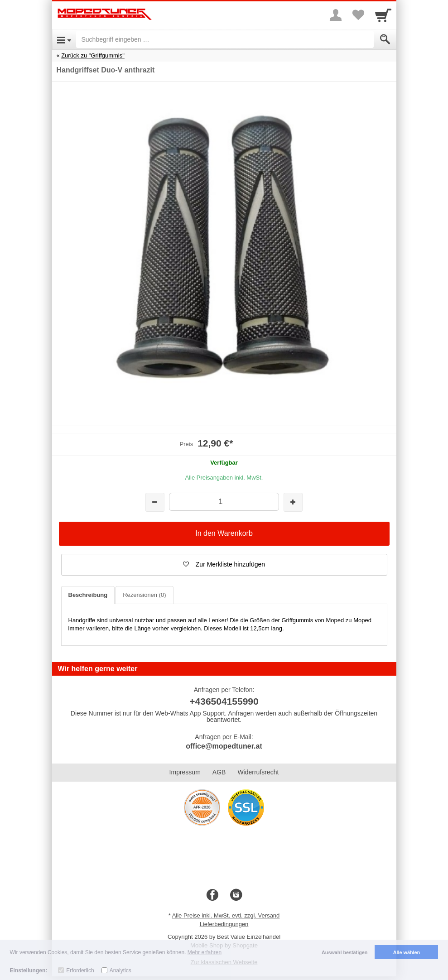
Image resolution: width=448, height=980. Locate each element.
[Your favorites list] (358, 15)
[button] (224, 565)
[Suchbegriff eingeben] (225, 39)
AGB (219, 772)
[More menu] (336, 15)
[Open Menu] (64, 39)
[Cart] (383, 15)
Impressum (185, 772)
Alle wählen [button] (407, 952)
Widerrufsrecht (258, 772)
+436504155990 (224, 701)
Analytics (120, 970)
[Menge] (224, 502)
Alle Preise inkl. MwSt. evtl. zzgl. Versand (226, 915)
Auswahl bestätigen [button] (344, 952)
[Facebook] (212, 895)
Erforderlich (80, 970)
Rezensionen (144, 595)
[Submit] (385, 39)
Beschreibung (88, 595)
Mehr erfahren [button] (205, 952)
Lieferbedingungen (224, 924)
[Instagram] (236, 895)
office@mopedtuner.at (224, 746)
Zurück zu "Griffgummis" (93, 55)
